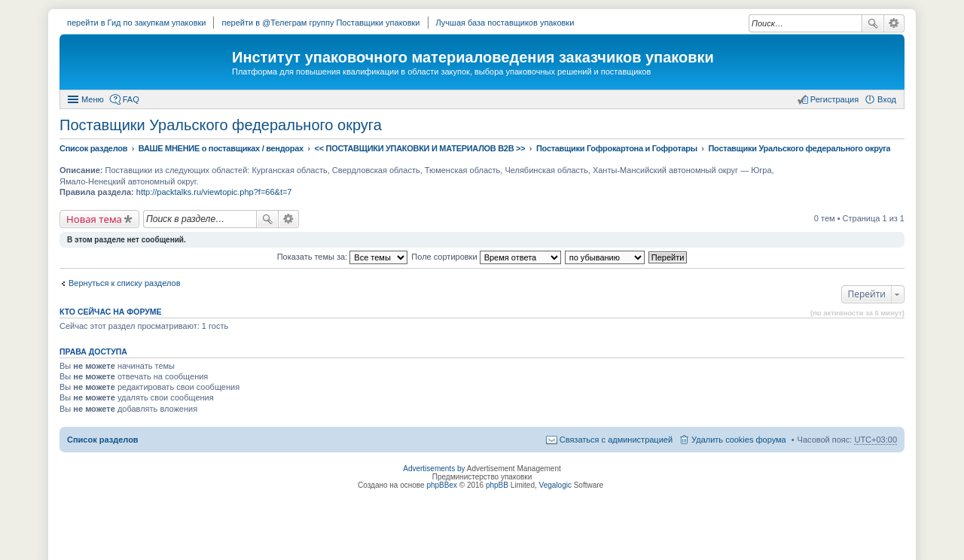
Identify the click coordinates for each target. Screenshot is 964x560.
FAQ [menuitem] (131, 99)
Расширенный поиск (894, 23)
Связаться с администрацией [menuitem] (616, 440)
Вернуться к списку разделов (124, 283)
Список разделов (103, 440)
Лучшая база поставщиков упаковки (505, 23)
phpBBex (442, 485)
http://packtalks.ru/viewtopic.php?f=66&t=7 (214, 192)
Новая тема (94, 219)
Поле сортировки (486, 257)
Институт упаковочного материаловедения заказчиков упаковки (473, 57)
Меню (93, 99)
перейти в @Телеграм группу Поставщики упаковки (320, 23)
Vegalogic (555, 485)
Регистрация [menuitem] (834, 99)
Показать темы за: (343, 257)
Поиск (873, 23)
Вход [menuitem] (887, 99)
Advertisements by (434, 469)
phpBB (497, 485)
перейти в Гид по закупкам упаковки (136, 23)
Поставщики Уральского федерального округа (221, 125)
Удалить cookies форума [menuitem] (739, 440)
